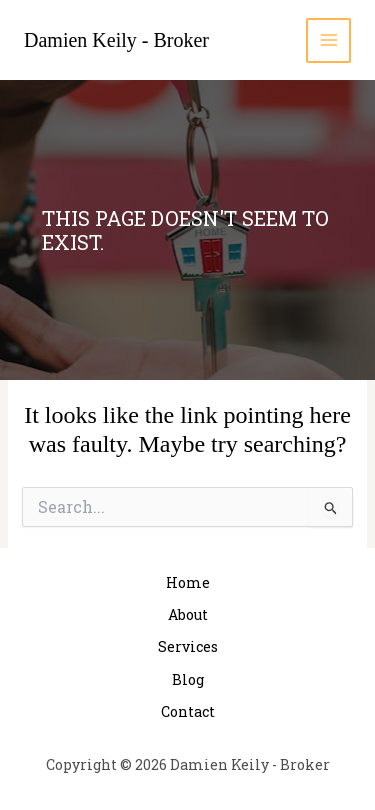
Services (188, 646)
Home (188, 582)
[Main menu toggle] (328, 40)
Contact (188, 711)
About (188, 614)
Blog (188, 679)
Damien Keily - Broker (116, 40)
